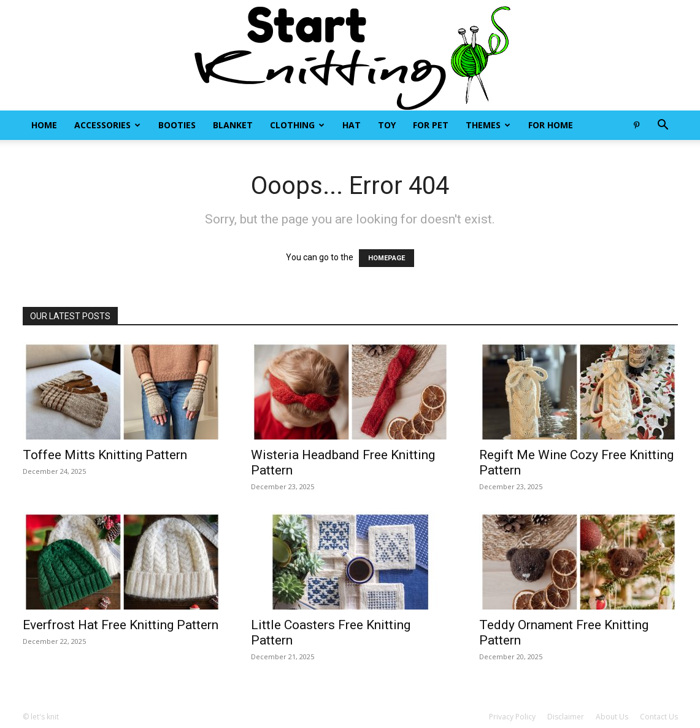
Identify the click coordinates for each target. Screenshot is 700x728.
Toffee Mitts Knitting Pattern (105, 455)
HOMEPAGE (387, 258)
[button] (663, 126)
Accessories (107, 125)
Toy (387, 125)
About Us (612, 717)
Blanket (233, 125)
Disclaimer (566, 717)
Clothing (297, 125)
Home (44, 125)
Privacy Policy (512, 717)
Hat (352, 125)
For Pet (431, 125)
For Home (551, 125)
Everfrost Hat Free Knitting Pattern (121, 625)
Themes (488, 125)
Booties (177, 125)
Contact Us (659, 717)
